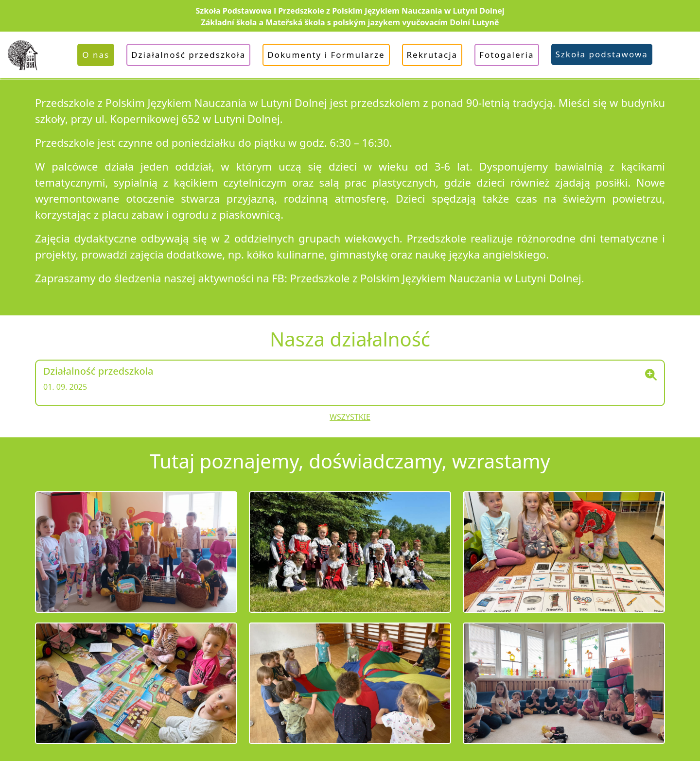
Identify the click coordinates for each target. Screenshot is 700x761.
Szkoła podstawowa (602, 54)
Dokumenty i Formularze (326, 55)
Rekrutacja (432, 55)
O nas (96, 55)
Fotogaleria (507, 55)
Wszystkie (350, 417)
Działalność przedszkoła (188, 55)
